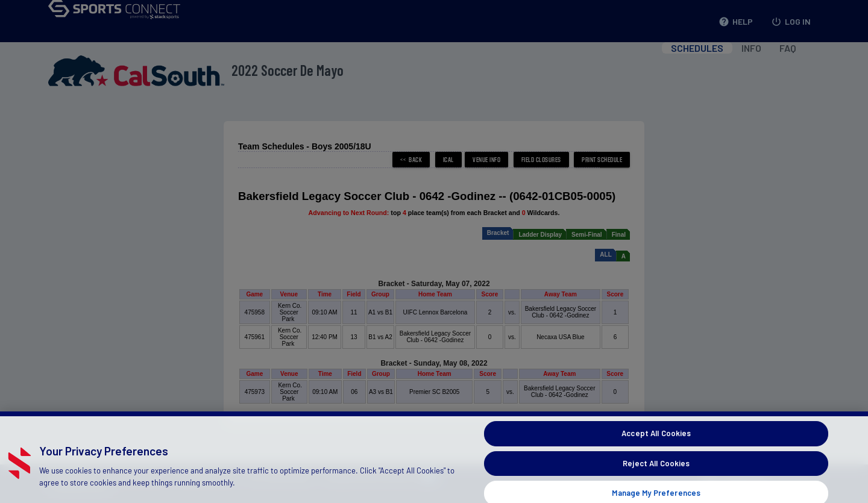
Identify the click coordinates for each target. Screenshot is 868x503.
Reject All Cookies (656, 471)
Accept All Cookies (656, 441)
